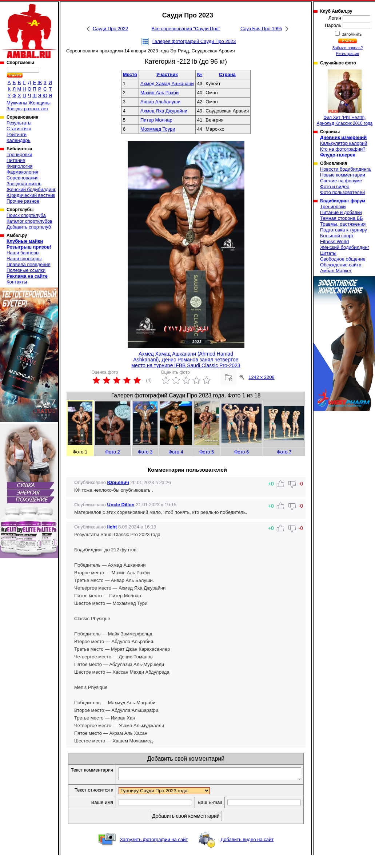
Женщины (39, 103)
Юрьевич (118, 482)
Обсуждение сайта (341, 265)
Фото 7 (284, 452)
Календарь (19, 140)
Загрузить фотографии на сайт (154, 852)
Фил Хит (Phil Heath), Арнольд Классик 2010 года (345, 98)
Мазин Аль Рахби (159, 93)
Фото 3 (145, 452)
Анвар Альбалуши (160, 102)
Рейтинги (17, 134)
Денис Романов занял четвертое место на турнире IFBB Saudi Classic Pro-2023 (186, 362)
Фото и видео (335, 187)
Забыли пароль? (348, 48)
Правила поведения (29, 264)
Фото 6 (242, 452)
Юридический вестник (31, 195)
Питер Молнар (156, 120)
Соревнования (23, 178)
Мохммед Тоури (158, 129)
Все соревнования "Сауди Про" (186, 29)
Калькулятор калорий (344, 143)
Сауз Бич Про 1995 (261, 29)
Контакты (17, 282)
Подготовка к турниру (344, 230)
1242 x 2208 (262, 377)
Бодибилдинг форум (343, 201)
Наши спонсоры (24, 259)
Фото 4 (176, 452)
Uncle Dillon (121, 505)
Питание (16, 160)
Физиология (19, 166)
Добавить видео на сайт (247, 852)
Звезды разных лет (27, 109)
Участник (167, 74)
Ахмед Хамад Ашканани (167, 84)
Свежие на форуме (341, 181)
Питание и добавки (341, 212)
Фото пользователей (342, 192)
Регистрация (348, 53)
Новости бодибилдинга (345, 169)
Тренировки (19, 154)
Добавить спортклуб (29, 227)
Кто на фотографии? (343, 149)
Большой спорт (337, 236)
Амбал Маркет (336, 271)
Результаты (19, 123)
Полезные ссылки (26, 270)
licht (112, 527)
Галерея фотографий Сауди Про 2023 (194, 41)
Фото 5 (207, 452)
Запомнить (351, 34)
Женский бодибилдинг (31, 189)
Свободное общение (343, 259)
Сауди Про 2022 (110, 29)
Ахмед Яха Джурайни (164, 111)
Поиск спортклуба (26, 215)
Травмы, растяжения (343, 224)
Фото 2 (113, 452)
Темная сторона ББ (342, 218)
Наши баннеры (23, 253)
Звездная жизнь (24, 184)
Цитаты (328, 253)
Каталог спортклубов (29, 221)
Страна (227, 74)
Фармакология (22, 172)
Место (130, 74)
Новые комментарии (343, 175)
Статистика (19, 129)
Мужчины (17, 103)
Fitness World (334, 241)
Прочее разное (23, 201)
